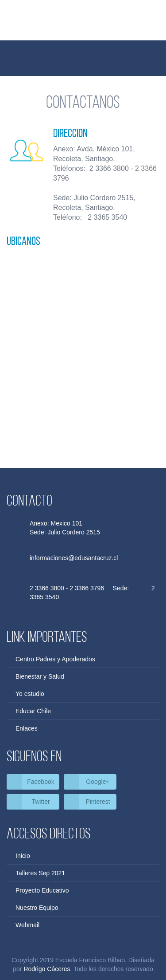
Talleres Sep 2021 (40, 873)
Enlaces (27, 728)
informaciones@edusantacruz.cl (74, 558)
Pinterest (98, 802)
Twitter (41, 802)
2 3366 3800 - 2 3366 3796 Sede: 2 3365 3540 (92, 593)
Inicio (23, 856)
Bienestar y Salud (40, 676)
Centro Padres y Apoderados (55, 659)
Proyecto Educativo (42, 890)
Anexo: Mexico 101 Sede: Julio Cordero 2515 (68, 528)
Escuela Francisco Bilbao (83, 26)
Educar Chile (33, 711)
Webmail (27, 925)
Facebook (41, 782)
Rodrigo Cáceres (47, 969)
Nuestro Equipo (37, 908)
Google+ (98, 782)
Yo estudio (30, 694)
